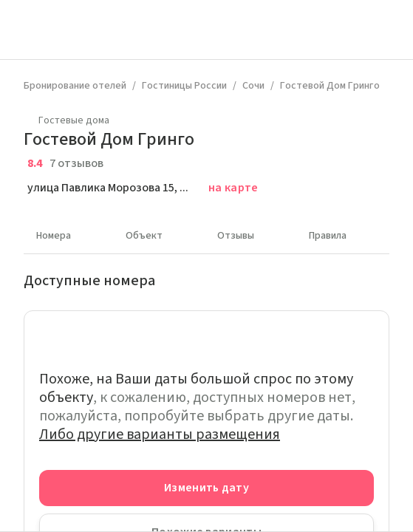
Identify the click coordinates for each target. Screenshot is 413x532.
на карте (233, 188)
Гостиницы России (184, 86)
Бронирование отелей (75, 86)
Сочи (253, 86)
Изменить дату (206, 488)
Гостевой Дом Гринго (330, 86)
